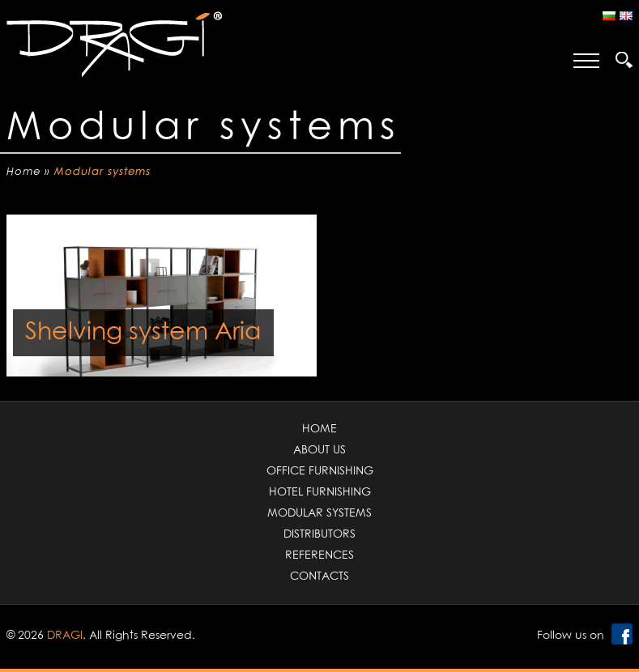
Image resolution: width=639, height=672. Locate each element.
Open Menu (586, 62)
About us (319, 450)
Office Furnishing (320, 471)
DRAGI (65, 636)
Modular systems (319, 513)
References (319, 555)
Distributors (319, 534)
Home (23, 172)
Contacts (319, 576)
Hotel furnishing (320, 492)
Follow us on (571, 636)
